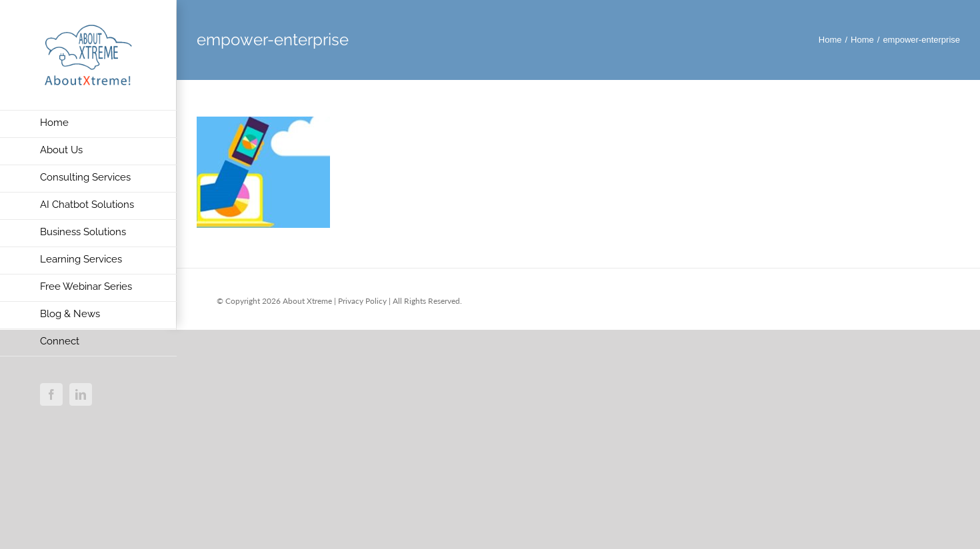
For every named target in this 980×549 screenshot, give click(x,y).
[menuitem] (88, 124)
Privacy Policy (362, 301)
